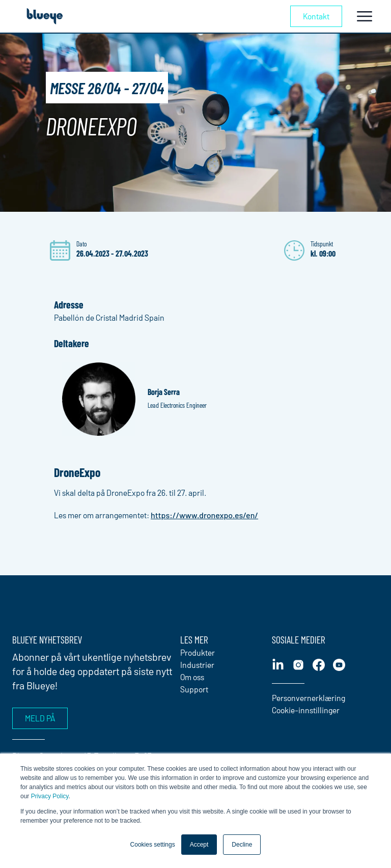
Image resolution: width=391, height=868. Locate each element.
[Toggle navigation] (365, 16)
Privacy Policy (50, 796)
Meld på (40, 718)
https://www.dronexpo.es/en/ (204, 515)
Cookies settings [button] (153, 845)
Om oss (192, 677)
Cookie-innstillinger (306, 710)
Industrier (197, 665)
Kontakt (316, 16)
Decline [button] (242, 845)
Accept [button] (199, 845)
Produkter (198, 652)
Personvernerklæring (309, 698)
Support (194, 689)
